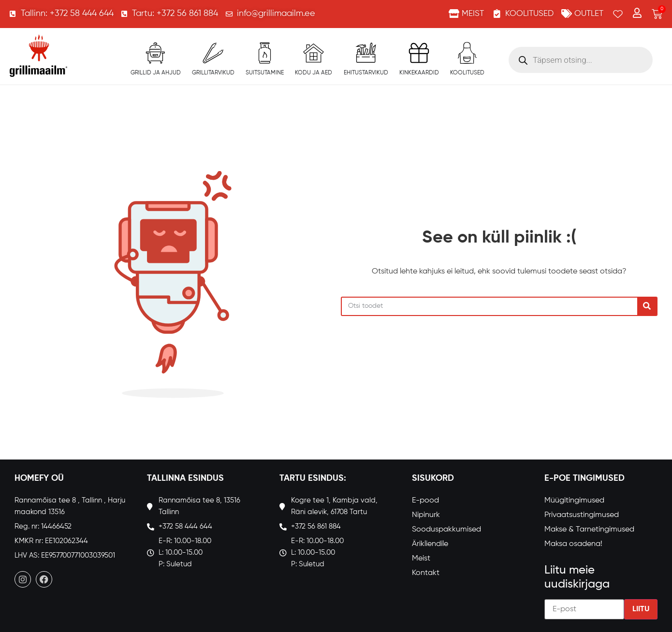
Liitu (641, 609)
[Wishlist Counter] (618, 14)
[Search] (647, 306)
